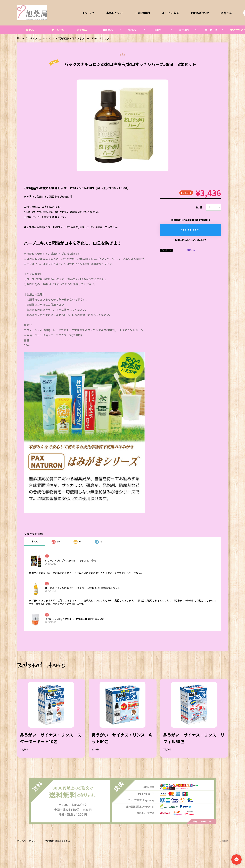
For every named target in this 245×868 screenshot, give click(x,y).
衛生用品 (184, 30)
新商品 (30, 30)
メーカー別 (211, 30)
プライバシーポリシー (27, 841)
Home (21, 38)
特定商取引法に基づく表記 (57, 841)
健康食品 (108, 30)
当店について (115, 13)
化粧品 (132, 30)
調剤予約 (226, 13)
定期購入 (82, 30)
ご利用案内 (143, 13)
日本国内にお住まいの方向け (191, 240)
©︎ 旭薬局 (224, 841)
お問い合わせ (200, 13)
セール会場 (58, 30)
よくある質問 (171, 13)
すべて (35, 541)
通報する (191, 250)
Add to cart (191, 230)
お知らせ (88, 13)
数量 (199, 207)
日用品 (157, 30)
